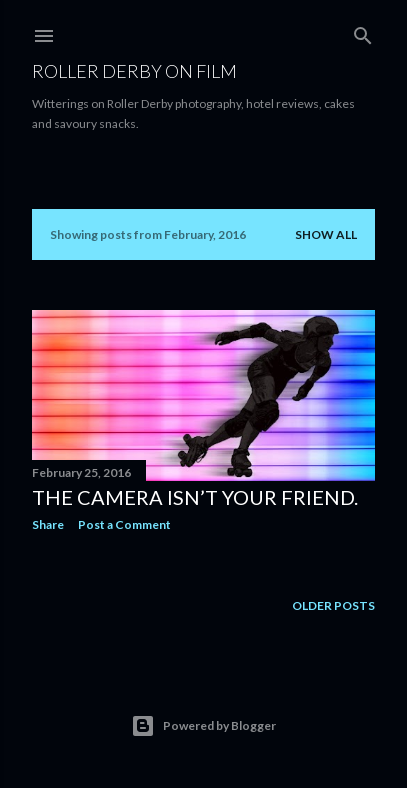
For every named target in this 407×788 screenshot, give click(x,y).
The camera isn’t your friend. (195, 497)
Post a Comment (124, 524)
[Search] (363, 31)
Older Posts (333, 605)
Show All (326, 234)
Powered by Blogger (203, 726)
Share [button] (48, 524)
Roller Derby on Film (134, 71)
